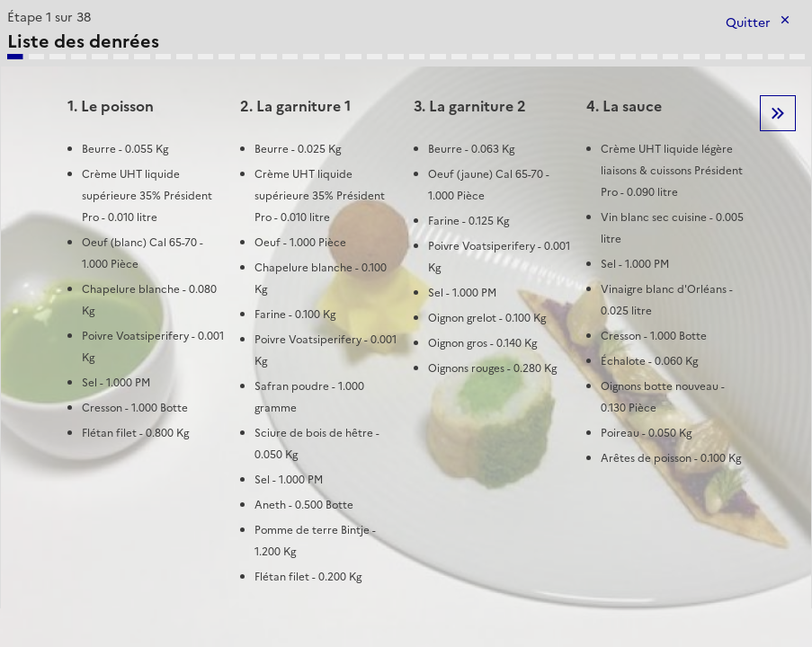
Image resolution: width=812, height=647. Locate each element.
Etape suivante (778, 113)
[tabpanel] (406, 306)
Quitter (748, 23)
